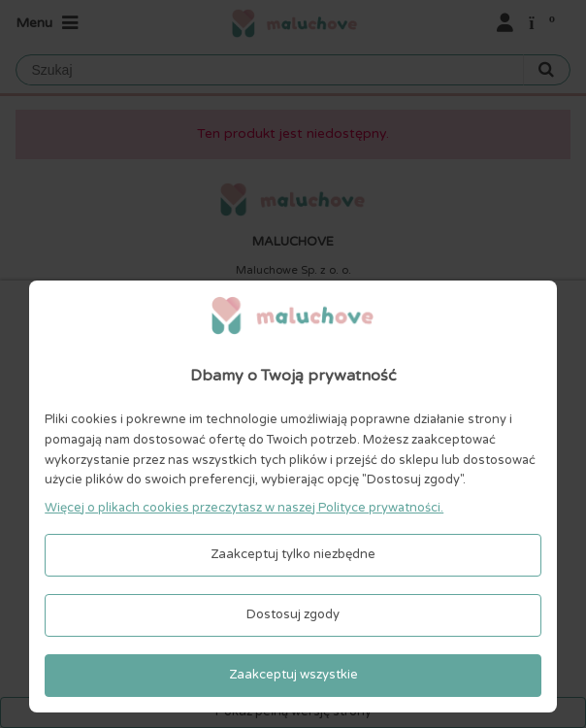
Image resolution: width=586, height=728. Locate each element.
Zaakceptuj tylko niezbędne (293, 554)
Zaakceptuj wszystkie (293, 675)
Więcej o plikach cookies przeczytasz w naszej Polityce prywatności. (244, 508)
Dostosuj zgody (293, 614)
